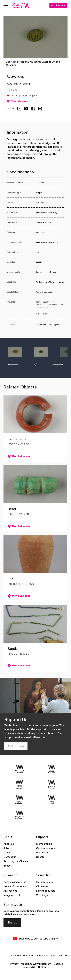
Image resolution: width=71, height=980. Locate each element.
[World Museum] (52, 769)
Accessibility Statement (37, 967)
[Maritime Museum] (52, 784)
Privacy (14, 964)
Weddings (42, 895)
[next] (58, 364)
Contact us (10, 857)
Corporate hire (45, 882)
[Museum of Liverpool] (19, 769)
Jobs (6, 848)
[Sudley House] (52, 799)
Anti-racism (10, 891)
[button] (15, 353)
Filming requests (46, 891)
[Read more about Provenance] (50, 308)
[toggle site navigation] (6, 6)
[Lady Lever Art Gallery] (19, 815)
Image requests (12, 895)
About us (9, 844)
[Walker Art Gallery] (19, 799)
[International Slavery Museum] (19, 784)
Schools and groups (15, 882)
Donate (40, 857)
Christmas (42, 886)
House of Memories (15, 886)
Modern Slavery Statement (36, 964)
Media (7, 853)
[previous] (13, 364)
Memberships (44, 844)
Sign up (12, 923)
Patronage (42, 853)
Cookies (58, 964)
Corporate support (47, 848)
